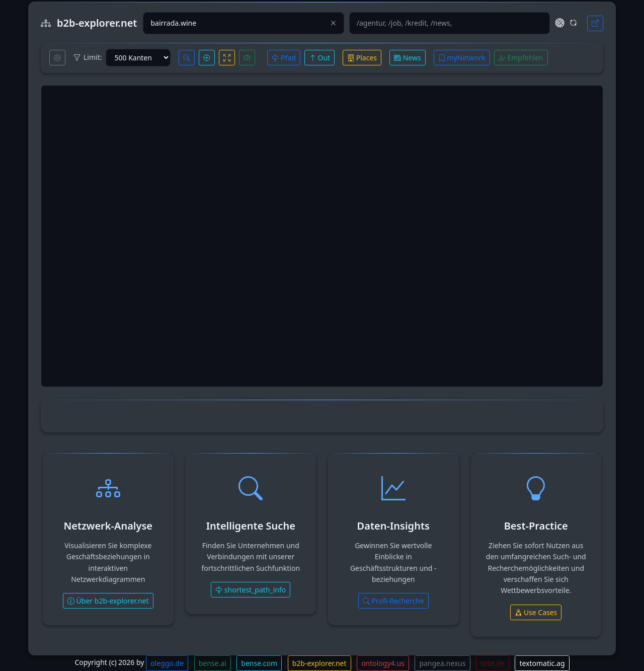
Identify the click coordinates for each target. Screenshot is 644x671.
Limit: (88, 57)
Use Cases (536, 612)
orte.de (492, 663)
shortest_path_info (251, 590)
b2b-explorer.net (319, 663)
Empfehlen (521, 58)
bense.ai (213, 663)
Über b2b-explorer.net (108, 601)
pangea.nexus (442, 663)
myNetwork (462, 58)
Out (319, 58)
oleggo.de (167, 663)
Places (362, 58)
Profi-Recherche (393, 601)
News (408, 58)
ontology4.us (383, 663)
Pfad (284, 58)
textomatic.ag (542, 663)
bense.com (259, 663)
